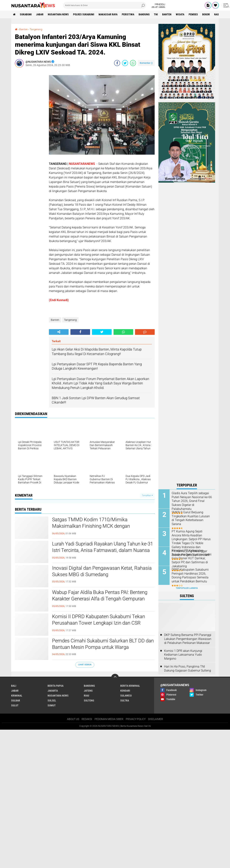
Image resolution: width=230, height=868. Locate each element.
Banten (167, 14)
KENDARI (125, 691)
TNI (156, 14)
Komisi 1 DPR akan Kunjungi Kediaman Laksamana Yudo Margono (183, 655)
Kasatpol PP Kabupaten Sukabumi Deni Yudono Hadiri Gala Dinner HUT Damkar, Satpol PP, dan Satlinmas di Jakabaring (192, 558)
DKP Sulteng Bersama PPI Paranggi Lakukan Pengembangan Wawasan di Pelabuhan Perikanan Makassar (188, 639)
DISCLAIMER (156, 719)
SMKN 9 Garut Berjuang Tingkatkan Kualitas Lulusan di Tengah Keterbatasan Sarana (191, 518)
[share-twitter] (125, 63)
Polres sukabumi (84, 14)
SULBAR (16, 700)
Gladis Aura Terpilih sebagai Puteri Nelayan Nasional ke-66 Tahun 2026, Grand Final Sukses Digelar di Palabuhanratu (192, 501)
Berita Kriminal (130, 686)
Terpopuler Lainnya (187, 588)
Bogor (206, 14)
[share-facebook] (117, 63)
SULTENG (89, 700)
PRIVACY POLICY (136, 719)
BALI (14, 686)
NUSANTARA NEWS (58, 14)
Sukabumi (26, 14)
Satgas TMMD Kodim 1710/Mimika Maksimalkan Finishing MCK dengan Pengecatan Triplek (91, 526)
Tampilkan (147, 495)
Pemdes (193, 14)
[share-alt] (59, 332)
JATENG (88, 691)
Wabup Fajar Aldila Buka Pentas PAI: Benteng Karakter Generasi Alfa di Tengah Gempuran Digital (100, 599)
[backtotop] (115, 678)
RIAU (86, 696)
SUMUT (52, 705)
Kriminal (17, 696)
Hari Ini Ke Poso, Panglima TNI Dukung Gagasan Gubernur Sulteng (188, 669)
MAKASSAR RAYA (108, 14)
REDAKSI (87, 719)
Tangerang (36, 29)
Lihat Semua (85, 665)
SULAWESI (126, 696)
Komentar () (146, 63)
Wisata (180, 14)
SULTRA (125, 700)
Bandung (144, 14)
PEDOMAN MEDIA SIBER (109, 719)
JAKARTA (53, 691)
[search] (105, 5)
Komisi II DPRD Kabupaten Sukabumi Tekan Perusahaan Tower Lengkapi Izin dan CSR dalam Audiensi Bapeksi (99, 623)
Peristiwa (128, 14)
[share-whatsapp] (133, 63)
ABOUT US (73, 719)
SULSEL (52, 700)
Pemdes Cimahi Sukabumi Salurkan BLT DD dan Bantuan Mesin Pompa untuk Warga (103, 644)
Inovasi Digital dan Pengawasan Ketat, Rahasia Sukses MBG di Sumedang (102, 571)
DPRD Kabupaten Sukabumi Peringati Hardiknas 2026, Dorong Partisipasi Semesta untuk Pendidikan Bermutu (190, 575)
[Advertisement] (30, 127)
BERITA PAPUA (56, 686)
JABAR (40, 14)
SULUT (15, 705)
